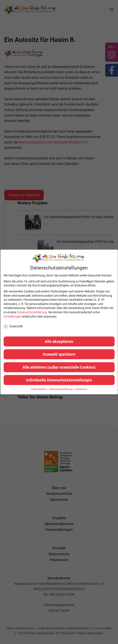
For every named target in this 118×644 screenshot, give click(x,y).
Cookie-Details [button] (39, 389)
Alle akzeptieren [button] (59, 341)
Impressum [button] (81, 389)
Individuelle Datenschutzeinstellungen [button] (59, 380)
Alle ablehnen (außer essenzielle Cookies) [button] (59, 367)
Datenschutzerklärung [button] (61, 389)
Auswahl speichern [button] (59, 354)
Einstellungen (12, 316)
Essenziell (13, 326)
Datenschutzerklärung (32, 312)
